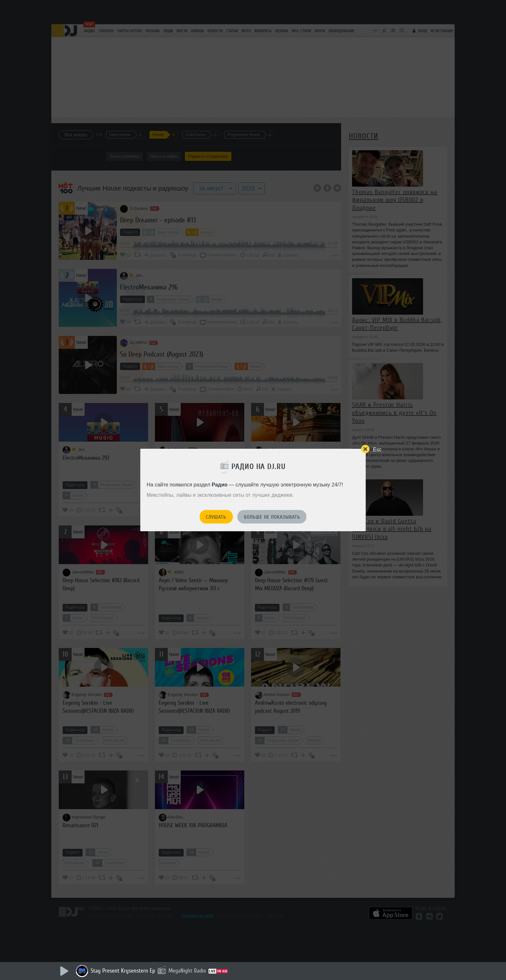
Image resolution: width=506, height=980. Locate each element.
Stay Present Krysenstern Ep (123, 971)
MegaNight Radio (187, 971)
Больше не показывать (272, 517)
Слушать (216, 517)
